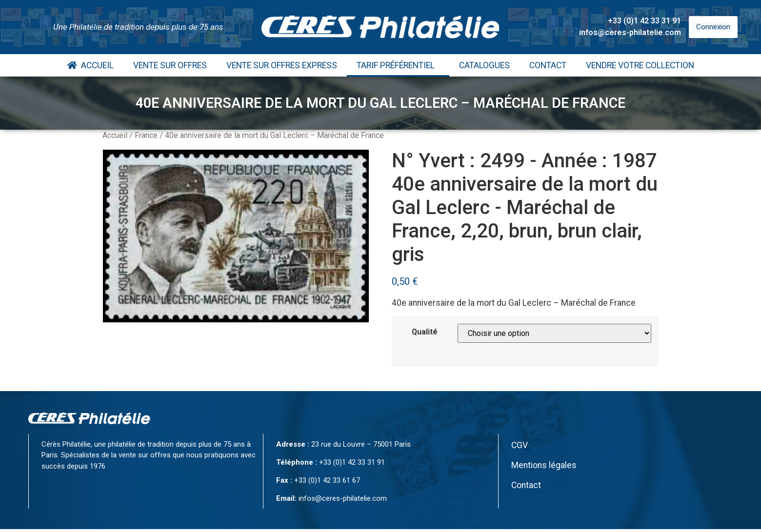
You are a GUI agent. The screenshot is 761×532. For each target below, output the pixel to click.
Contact (548, 65)
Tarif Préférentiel (398, 65)
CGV (520, 445)
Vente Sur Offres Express (282, 65)
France (146, 135)
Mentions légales (544, 465)
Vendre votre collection (640, 65)
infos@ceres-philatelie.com (630, 32)
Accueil (90, 65)
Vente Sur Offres (170, 65)
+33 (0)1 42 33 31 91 (644, 21)
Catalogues (484, 65)
